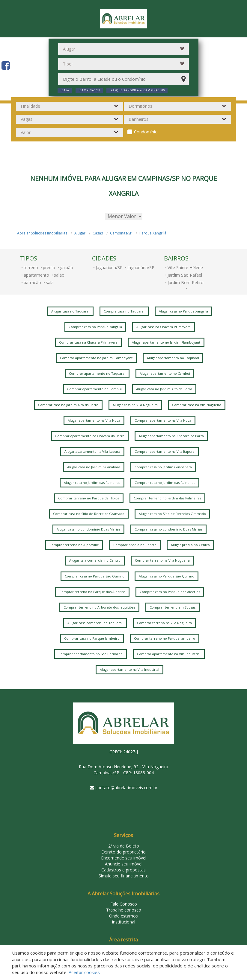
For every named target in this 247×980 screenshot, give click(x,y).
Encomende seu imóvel (124, 858)
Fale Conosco (124, 904)
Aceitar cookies (84, 972)
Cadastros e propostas (123, 870)
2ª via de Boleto (124, 846)
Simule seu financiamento (124, 876)
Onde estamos (123, 916)
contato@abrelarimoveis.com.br (126, 788)
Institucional (123, 922)
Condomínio (146, 132)
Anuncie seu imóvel (124, 864)
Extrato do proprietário (123, 852)
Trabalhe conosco (124, 910)
